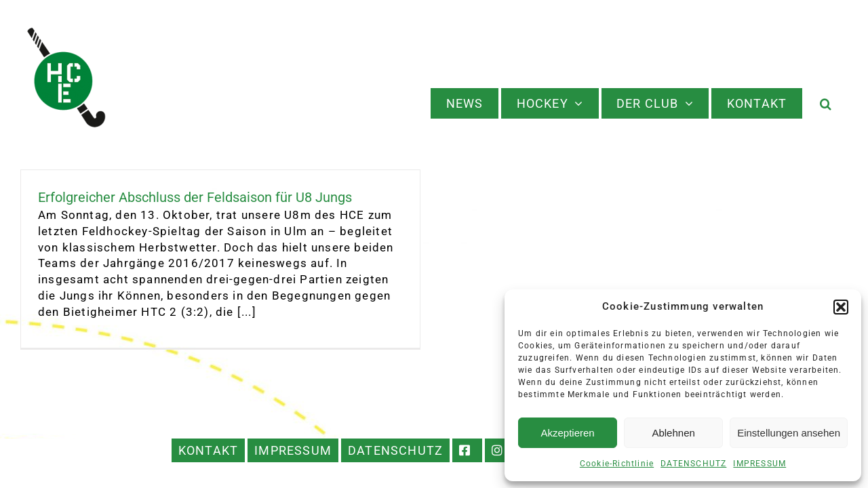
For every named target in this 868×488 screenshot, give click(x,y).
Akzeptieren (567, 433)
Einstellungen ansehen (789, 433)
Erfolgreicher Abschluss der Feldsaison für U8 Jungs (195, 197)
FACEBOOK (467, 450)
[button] (841, 307)
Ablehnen (673, 433)
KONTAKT (208, 450)
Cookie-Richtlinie (617, 464)
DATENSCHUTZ (693, 464)
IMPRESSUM (759, 464)
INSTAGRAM (500, 450)
